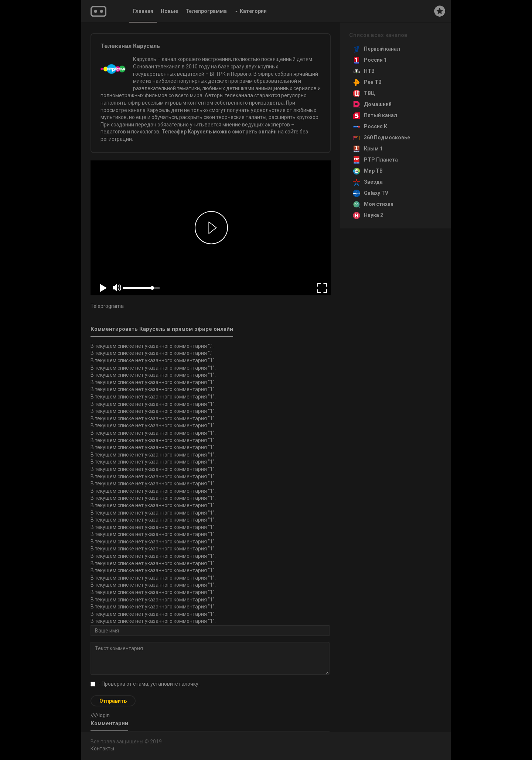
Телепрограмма (206, 11)
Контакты (102, 749)
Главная (143, 11)
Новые (169, 11)
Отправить (113, 701)
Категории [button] (251, 11)
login (104, 715)
